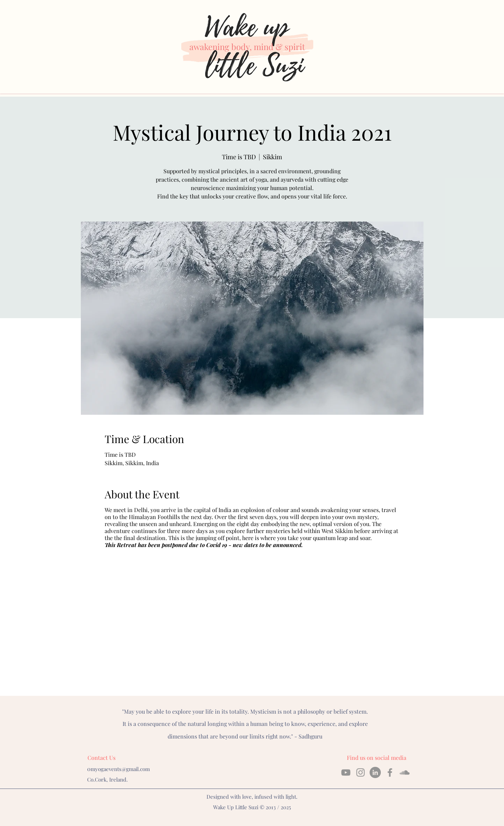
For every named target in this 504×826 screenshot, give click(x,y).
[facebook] (390, 772)
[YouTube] (346, 772)
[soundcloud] (405, 772)
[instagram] (360, 772)
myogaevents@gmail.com (120, 769)
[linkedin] (375, 772)
